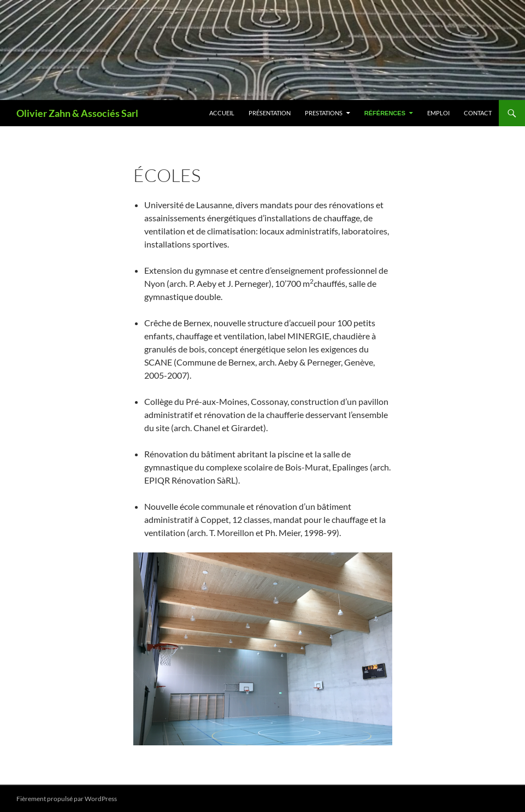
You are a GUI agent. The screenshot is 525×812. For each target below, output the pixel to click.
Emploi (438, 113)
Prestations (324, 113)
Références (385, 113)
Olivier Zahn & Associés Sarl (77, 113)
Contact (478, 113)
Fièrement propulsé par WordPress (67, 799)
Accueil (222, 113)
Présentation (270, 113)
